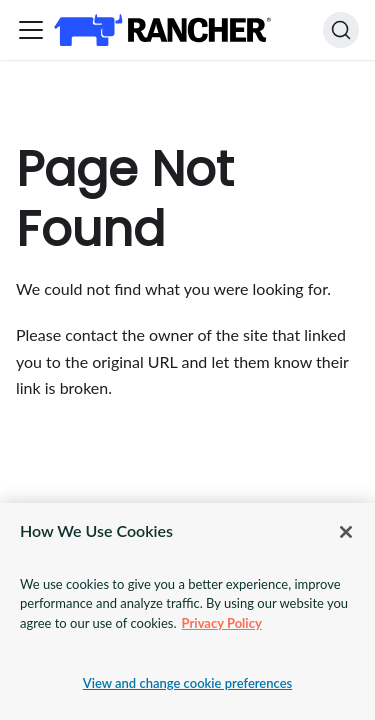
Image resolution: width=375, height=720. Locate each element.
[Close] (346, 532)
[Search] (341, 30)
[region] (187, 611)
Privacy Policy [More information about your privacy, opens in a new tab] (222, 623)
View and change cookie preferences (188, 683)
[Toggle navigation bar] (31, 30)
